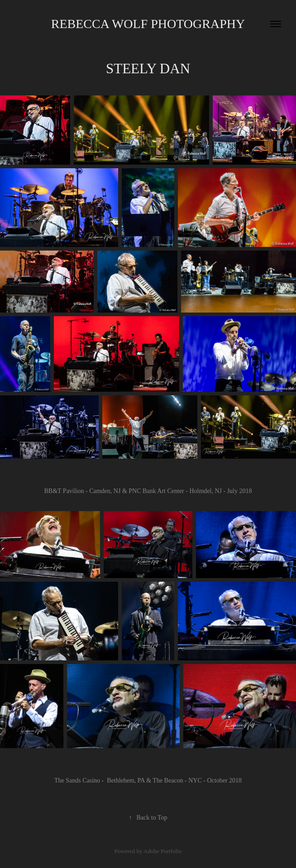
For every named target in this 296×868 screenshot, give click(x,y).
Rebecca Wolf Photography (148, 24)
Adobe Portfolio (162, 851)
